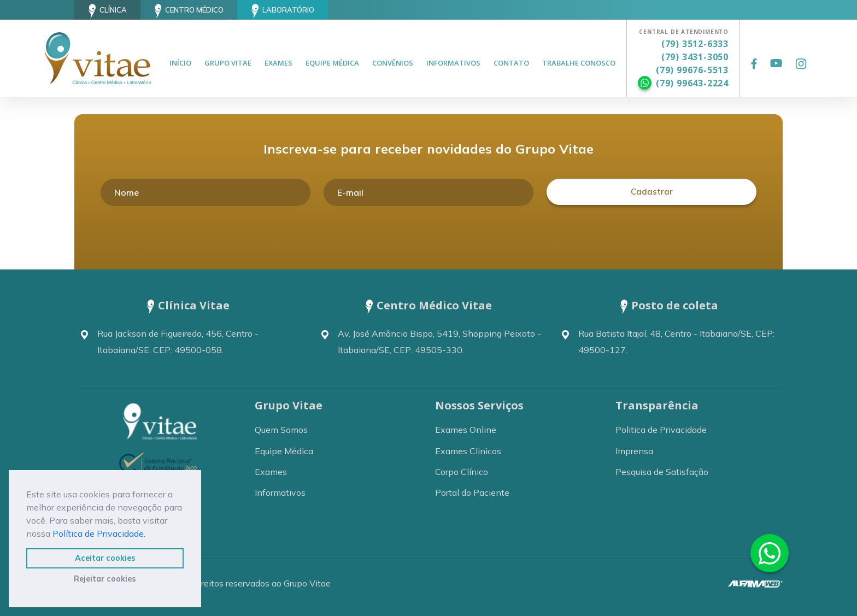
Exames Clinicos (468, 451)
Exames (278, 63)
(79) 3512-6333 (695, 44)
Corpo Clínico (462, 472)
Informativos (453, 63)
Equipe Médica (332, 63)
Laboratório (283, 11)
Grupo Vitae (228, 63)
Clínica (107, 11)
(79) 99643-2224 (692, 83)
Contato (511, 63)
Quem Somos (281, 430)
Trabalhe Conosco (579, 63)
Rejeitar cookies (105, 579)
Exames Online (466, 430)
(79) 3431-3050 (695, 57)
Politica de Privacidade (661, 430)
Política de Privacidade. (99, 533)
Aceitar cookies (105, 558)
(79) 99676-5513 (692, 70)
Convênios (393, 63)
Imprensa (634, 451)
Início (180, 63)
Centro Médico (189, 11)
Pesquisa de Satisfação (662, 472)
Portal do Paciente (472, 492)
